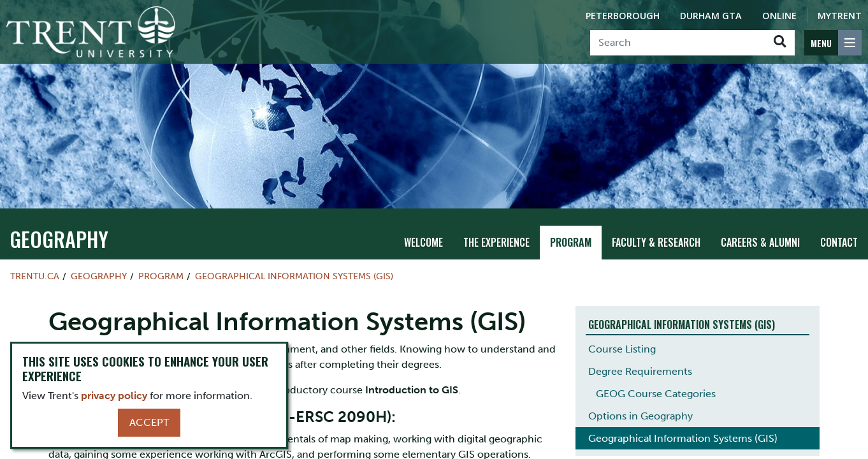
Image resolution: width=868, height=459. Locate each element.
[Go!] (780, 43)
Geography (59, 227)
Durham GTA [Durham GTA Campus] (711, 16)
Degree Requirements (640, 361)
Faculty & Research (656, 231)
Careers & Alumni (760, 231)
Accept (149, 422)
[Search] (678, 43)
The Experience (496, 231)
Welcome (423, 231)
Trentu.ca (35, 265)
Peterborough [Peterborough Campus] (623, 16)
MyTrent (840, 16)
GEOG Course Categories (656, 383)
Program (571, 231)
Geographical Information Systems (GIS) (294, 265)
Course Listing (622, 338)
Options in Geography (640, 405)
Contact (839, 231)
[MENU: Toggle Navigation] (833, 43)
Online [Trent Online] (779, 16)
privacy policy (114, 396)
